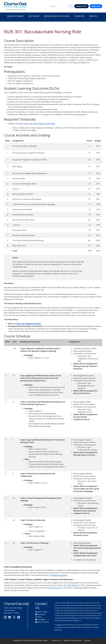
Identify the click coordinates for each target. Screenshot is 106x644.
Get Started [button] (34, 16)
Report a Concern (43, 622)
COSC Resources (54, 588)
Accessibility (41, 619)
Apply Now (96, 6)
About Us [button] (93, 16)
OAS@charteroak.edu (59, 575)
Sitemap (87, 640)
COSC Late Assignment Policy (28, 324)
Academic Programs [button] (15, 16)
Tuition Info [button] (79, 16)
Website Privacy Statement (73, 640)
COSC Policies (72, 585)
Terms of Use (56, 640)
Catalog (59, 625)
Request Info (82, 6)
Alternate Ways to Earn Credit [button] (57, 16)
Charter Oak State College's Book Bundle (39, 124)
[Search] (59, 6)
